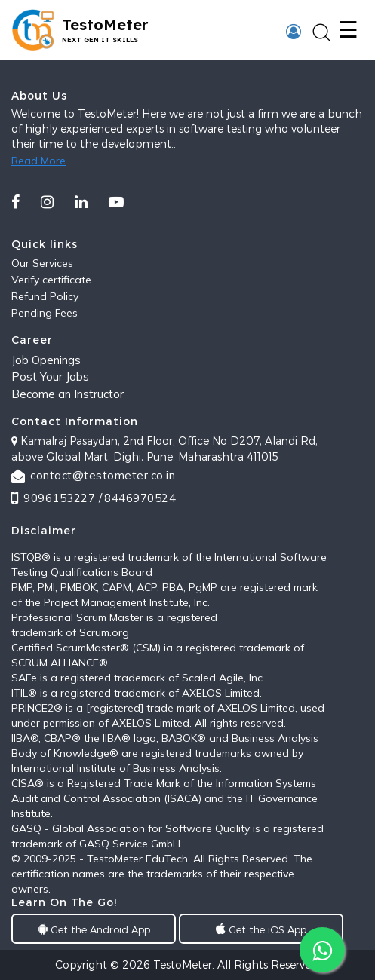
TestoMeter (183, 965)
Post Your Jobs (50, 377)
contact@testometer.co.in (103, 475)
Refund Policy (45, 296)
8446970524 (140, 498)
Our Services (42, 263)
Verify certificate (51, 280)
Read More (38, 161)
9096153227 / (63, 498)
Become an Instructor (68, 394)
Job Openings (46, 360)
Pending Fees (45, 313)
